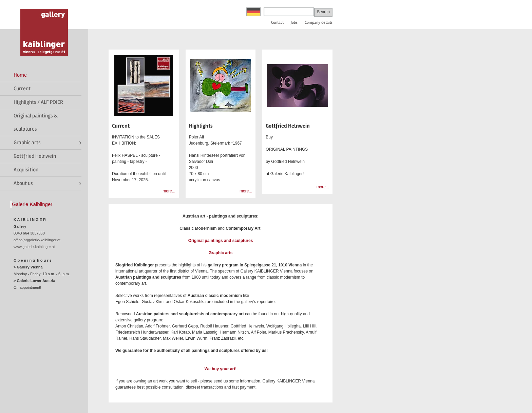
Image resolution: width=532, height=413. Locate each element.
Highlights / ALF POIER (38, 102)
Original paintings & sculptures (36, 122)
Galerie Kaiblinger (32, 204)
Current (22, 89)
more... (169, 191)
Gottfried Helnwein (35, 156)
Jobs (294, 23)
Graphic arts (27, 143)
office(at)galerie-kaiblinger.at (37, 240)
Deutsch (254, 12)
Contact (277, 23)
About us (23, 183)
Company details (319, 23)
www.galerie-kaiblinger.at (34, 247)
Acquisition (26, 170)
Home (20, 75)
